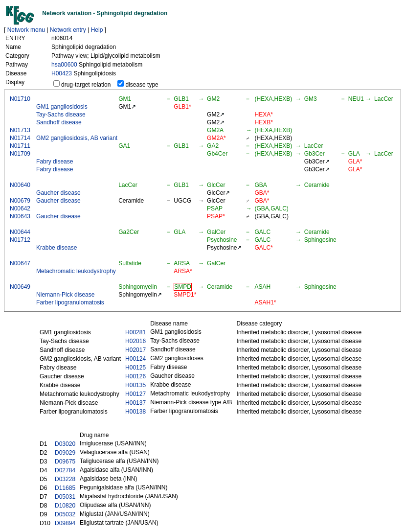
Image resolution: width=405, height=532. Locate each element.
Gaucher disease (58, 193)
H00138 (135, 412)
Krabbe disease (56, 248)
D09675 (65, 462)
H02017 (135, 350)
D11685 (65, 488)
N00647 (20, 263)
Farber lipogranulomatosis (70, 302)
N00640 (20, 185)
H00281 (135, 332)
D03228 (65, 479)
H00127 (135, 394)
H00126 (135, 376)
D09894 (65, 523)
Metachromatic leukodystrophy (76, 271)
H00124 (135, 359)
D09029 (65, 453)
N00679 (20, 201)
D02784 (65, 470)
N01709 (20, 154)
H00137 (135, 403)
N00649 (20, 287)
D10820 (65, 506)
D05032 (65, 514)
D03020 (65, 444)
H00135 (135, 385)
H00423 (62, 73)
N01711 (20, 146)
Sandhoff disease (59, 122)
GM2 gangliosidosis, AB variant (77, 138)
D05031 (65, 497)
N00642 (20, 208)
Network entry (68, 30)
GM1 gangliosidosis (62, 107)
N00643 (20, 216)
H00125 (135, 368)
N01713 (20, 130)
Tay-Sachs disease (61, 115)
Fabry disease (55, 162)
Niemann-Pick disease (65, 295)
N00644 (20, 232)
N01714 (20, 138)
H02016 (135, 341)
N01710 (20, 99)
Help (97, 30)
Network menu (26, 30)
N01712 (20, 240)
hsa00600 (64, 65)
